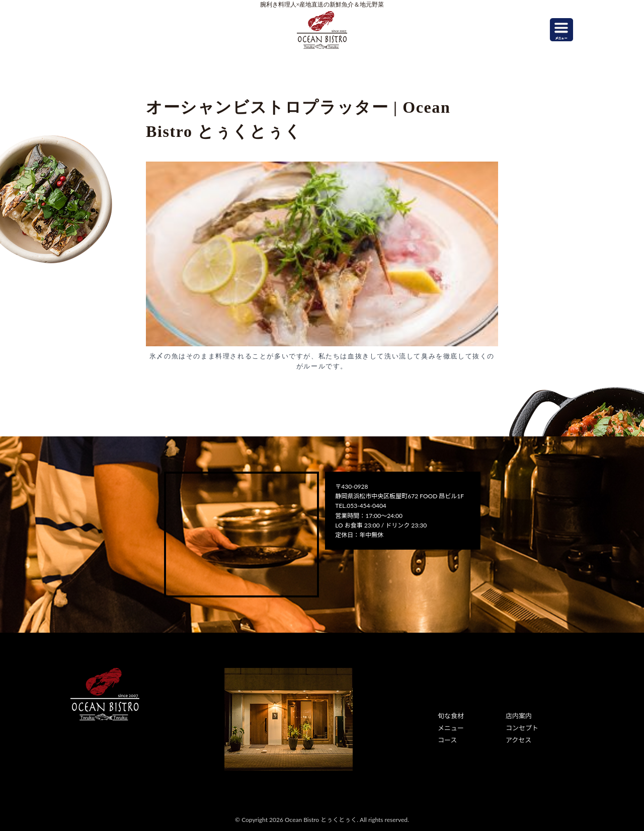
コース (447, 738)
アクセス (517, 738)
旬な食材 (450, 715)
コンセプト (521, 727)
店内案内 (518, 715)
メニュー (450, 727)
